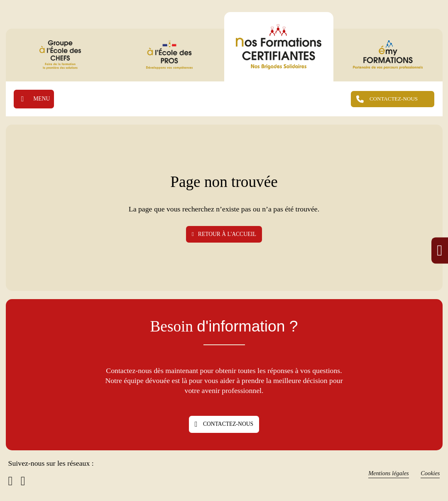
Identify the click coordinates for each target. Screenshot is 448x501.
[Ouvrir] (34, 99)
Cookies (430, 474)
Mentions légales (387, 474)
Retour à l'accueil (224, 234)
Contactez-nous (224, 424)
